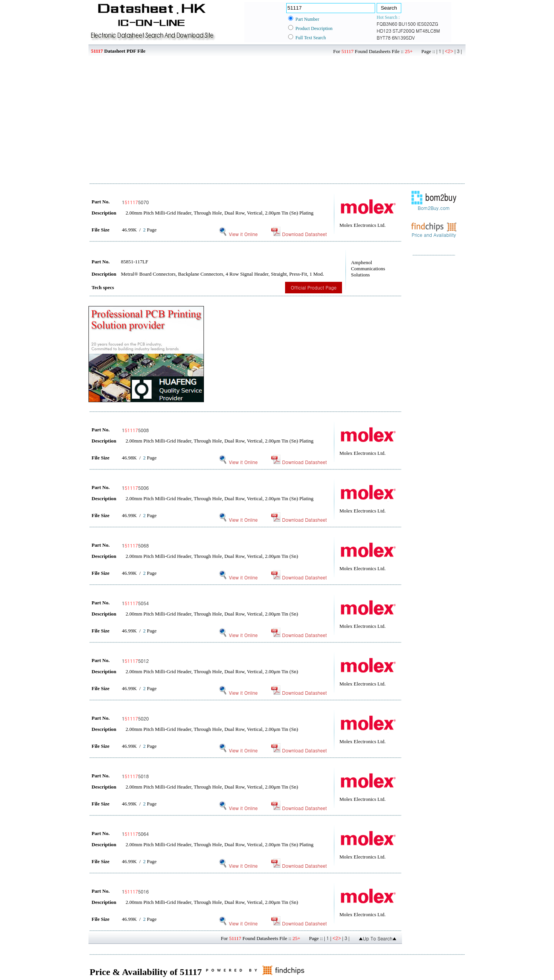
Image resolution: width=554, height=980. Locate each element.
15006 (135, 488)
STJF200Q (404, 31)
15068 (135, 545)
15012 (135, 661)
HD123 (384, 31)
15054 (135, 603)
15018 (135, 776)
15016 (135, 891)
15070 (135, 202)
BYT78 (384, 37)
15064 (135, 834)
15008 (135, 430)
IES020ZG (428, 24)
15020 (135, 718)
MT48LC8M (428, 31)
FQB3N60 (387, 24)
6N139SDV (403, 37)
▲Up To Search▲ (378, 938)
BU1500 (407, 24)
